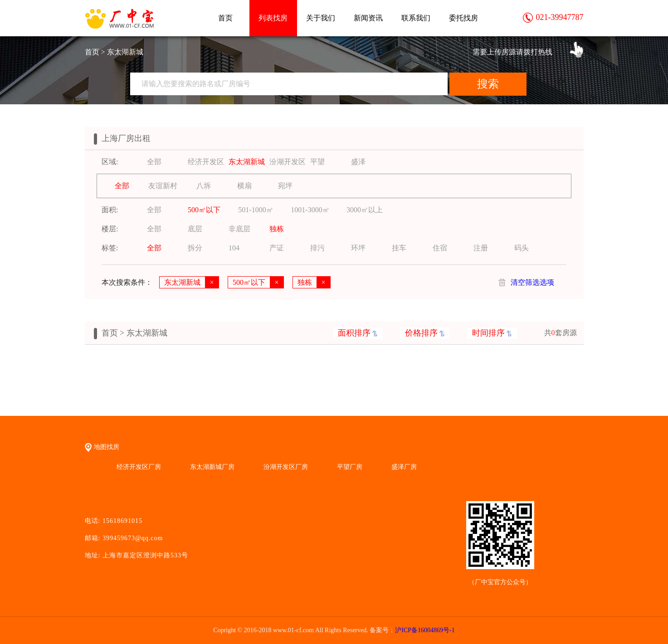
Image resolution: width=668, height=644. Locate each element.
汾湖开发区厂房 (286, 467)
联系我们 (416, 18)
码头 (522, 248)
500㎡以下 (204, 210)
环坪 (358, 248)
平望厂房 (350, 467)
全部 (154, 162)
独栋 (277, 229)
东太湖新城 (247, 162)
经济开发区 (206, 162)
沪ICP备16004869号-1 (425, 630)
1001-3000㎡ (310, 210)
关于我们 (321, 18)
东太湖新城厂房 (212, 467)
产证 (277, 248)
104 (234, 248)
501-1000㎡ (256, 210)
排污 (317, 248)
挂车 (399, 248)
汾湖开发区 (288, 162)
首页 (225, 18)
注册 (481, 248)
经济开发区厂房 (139, 467)
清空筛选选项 (532, 282)
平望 (317, 162)
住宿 (440, 248)
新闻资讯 (368, 18)
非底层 (239, 229)
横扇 (244, 186)
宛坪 (285, 186)
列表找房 (273, 18)
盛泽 (358, 162)
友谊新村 (163, 186)
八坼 (204, 186)
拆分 (195, 248)
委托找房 (463, 18)
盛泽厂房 (404, 467)
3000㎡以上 (365, 210)
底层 (195, 229)
